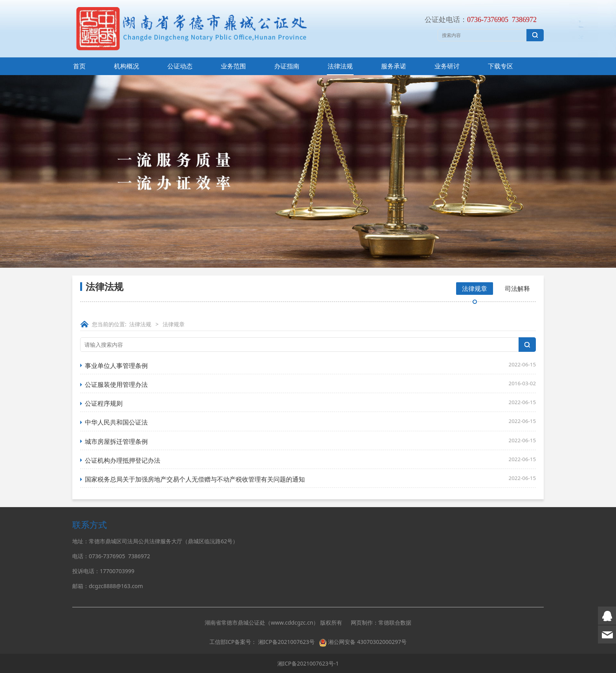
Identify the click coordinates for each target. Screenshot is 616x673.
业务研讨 (447, 66)
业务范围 (233, 66)
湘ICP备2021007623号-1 (308, 663)
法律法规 (340, 66)
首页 (79, 66)
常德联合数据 (395, 622)
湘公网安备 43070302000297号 (367, 642)
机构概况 (126, 66)
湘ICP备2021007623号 (286, 642)
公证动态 (180, 66)
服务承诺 (394, 66)
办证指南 (287, 66)
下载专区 (500, 66)
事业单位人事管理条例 (116, 366)
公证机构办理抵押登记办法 (123, 460)
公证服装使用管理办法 (116, 384)
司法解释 (517, 289)
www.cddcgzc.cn (292, 622)
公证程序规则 (104, 403)
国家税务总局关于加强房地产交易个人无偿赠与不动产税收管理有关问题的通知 (195, 479)
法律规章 (475, 289)
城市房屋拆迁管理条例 (116, 441)
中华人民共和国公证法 (116, 422)
